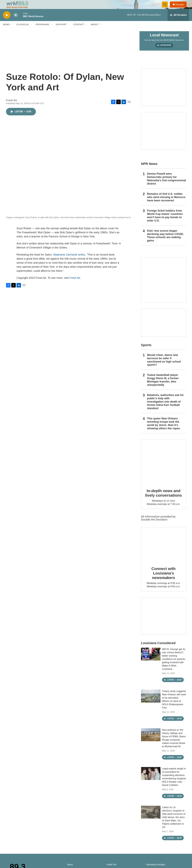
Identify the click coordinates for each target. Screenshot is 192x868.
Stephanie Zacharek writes (69, 261)
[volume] (16, 22)
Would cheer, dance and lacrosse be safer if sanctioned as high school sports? (164, 367)
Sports (146, 352)
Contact (79, 31)
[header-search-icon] (166, 8)
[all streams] (178, 22)
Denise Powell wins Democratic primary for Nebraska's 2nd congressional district (166, 185)
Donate (181, 8)
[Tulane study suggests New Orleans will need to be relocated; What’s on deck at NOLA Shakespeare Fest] (151, 703)
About (95, 31)
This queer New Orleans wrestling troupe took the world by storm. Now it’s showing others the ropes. (164, 430)
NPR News (149, 171)
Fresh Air (75, 285)
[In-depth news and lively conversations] (163, 469)
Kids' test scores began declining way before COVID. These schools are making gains (165, 242)
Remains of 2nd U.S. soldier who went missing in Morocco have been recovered (166, 204)
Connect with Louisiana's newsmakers (164, 580)
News (6, 31)
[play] (7, 22)
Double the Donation (154, 526)
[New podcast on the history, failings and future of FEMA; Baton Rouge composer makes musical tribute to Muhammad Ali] (151, 742)
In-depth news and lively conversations (164, 500)
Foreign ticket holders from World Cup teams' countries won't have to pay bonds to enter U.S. (165, 222)
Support (61, 31)
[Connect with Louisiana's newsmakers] (163, 551)
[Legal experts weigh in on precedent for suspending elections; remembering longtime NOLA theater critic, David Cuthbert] (151, 780)
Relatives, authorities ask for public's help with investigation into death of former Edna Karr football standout (165, 408)
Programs (42, 31)
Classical (23, 31)
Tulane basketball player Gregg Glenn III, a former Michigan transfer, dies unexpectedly (163, 387)
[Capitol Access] (163, 94)
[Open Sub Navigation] (12, 31)
